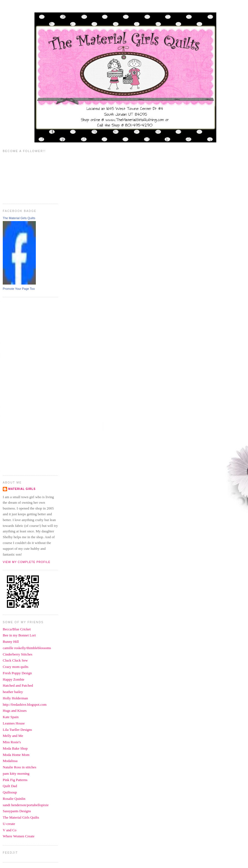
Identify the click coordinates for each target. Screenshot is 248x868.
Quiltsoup (10, 792)
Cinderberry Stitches (17, 654)
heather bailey (13, 692)
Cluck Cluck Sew (15, 660)
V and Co (10, 830)
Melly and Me (13, 736)
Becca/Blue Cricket (17, 629)
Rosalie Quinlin (14, 799)
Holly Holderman (15, 698)
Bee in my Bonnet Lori (19, 635)
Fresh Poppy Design (17, 673)
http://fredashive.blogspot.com (25, 704)
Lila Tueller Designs (17, 730)
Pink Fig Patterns (15, 780)
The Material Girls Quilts (19, 218)
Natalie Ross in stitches (20, 767)
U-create (9, 824)
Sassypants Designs (17, 811)
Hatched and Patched (18, 685)
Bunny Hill (11, 642)
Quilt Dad (10, 786)
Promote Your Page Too (19, 289)
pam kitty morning (16, 773)
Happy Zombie (14, 679)
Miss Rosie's (12, 742)
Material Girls (22, 489)
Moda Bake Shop (15, 748)
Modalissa (10, 761)
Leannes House (14, 723)
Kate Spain (11, 717)
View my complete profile (27, 562)
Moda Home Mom (16, 755)
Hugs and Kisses (15, 711)
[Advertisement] (25, 386)
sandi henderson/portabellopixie (26, 805)
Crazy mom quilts (16, 667)
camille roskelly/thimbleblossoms (27, 648)
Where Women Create (19, 836)
